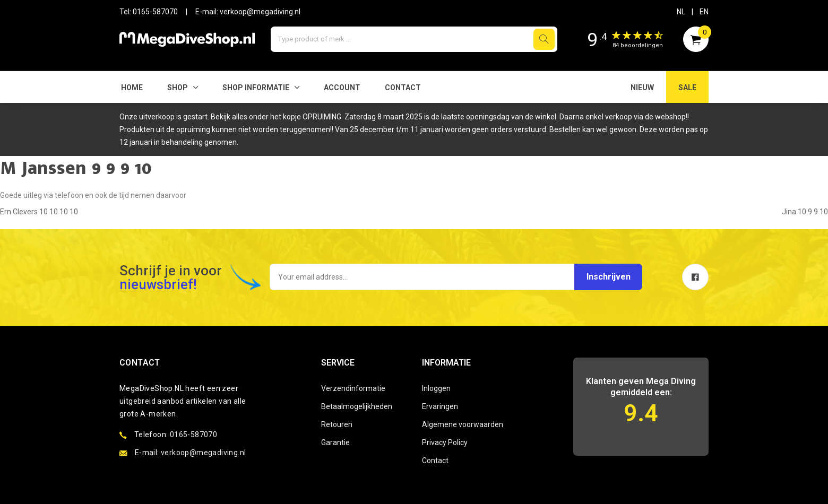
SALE (687, 88)
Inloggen (436, 388)
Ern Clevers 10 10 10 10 (39, 212)
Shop (178, 88)
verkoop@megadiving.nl (260, 12)
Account (342, 88)
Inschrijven (606, 277)
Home (132, 88)
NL (681, 12)
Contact (403, 88)
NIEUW (642, 88)
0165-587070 (155, 12)
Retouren (337, 424)
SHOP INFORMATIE (256, 88)
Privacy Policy (445, 442)
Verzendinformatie (353, 388)
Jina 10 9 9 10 (805, 212)
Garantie (335, 442)
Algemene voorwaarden (463, 424)
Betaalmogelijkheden (357, 406)
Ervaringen (440, 406)
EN (704, 12)
